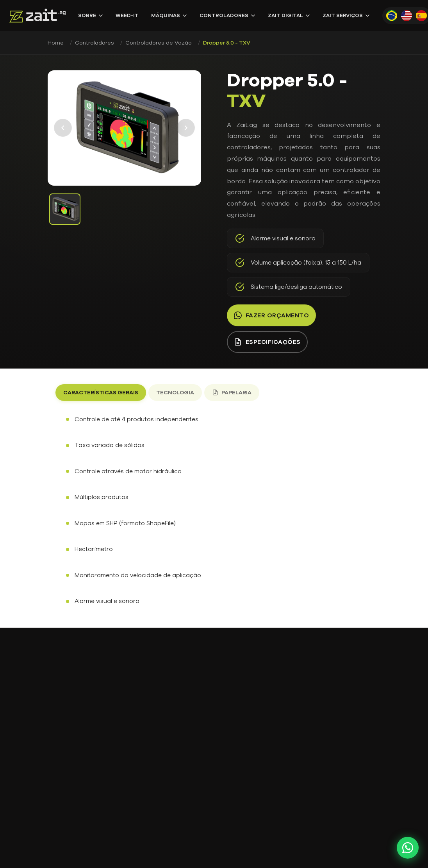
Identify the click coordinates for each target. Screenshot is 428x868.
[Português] (392, 16)
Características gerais (101, 393)
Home (56, 43)
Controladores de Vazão (159, 43)
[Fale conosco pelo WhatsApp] (408, 848)
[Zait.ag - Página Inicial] (37, 16)
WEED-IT (127, 16)
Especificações (267, 342)
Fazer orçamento (272, 315)
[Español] (421, 16)
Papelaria (232, 393)
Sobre (91, 16)
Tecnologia (175, 393)
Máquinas (169, 16)
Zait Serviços (346, 16)
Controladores (227, 16)
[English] (407, 16)
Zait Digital (289, 16)
